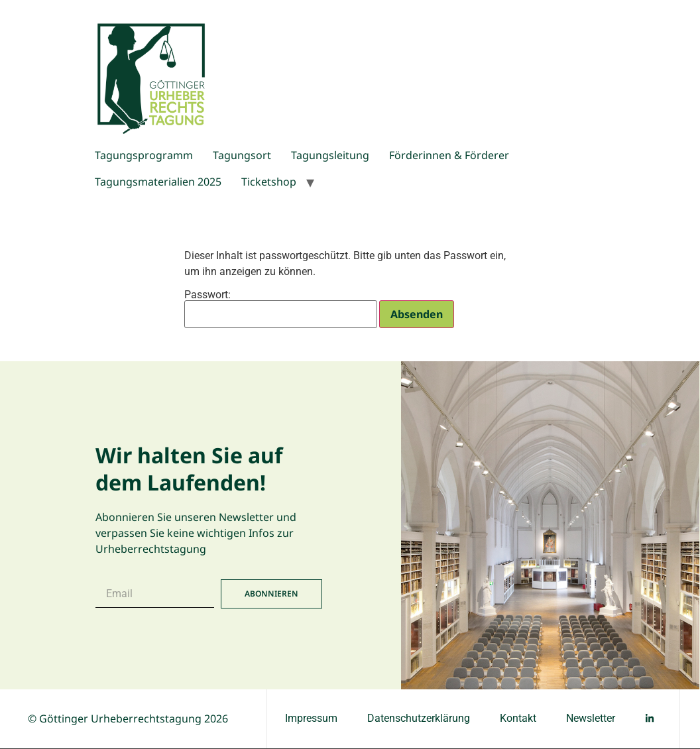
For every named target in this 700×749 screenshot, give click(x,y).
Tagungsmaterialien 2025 (158, 182)
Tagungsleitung (330, 155)
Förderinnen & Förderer (449, 155)
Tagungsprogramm (144, 155)
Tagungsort (242, 155)
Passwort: (281, 309)
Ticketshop (269, 182)
